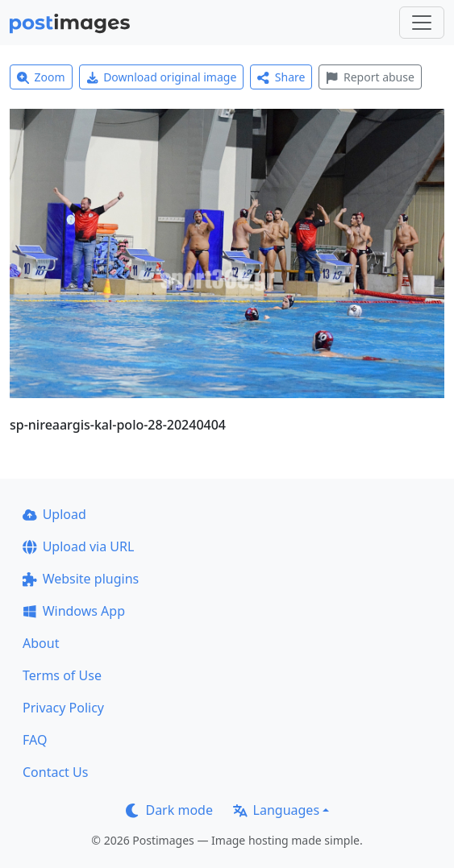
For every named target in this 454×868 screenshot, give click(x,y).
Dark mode (169, 810)
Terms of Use (62, 675)
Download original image (162, 77)
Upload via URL (78, 546)
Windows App (74, 611)
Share (281, 77)
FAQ (35, 740)
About (41, 643)
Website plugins (81, 579)
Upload (54, 514)
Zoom (41, 77)
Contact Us (55, 772)
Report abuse (370, 77)
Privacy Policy (63, 708)
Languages (276, 810)
